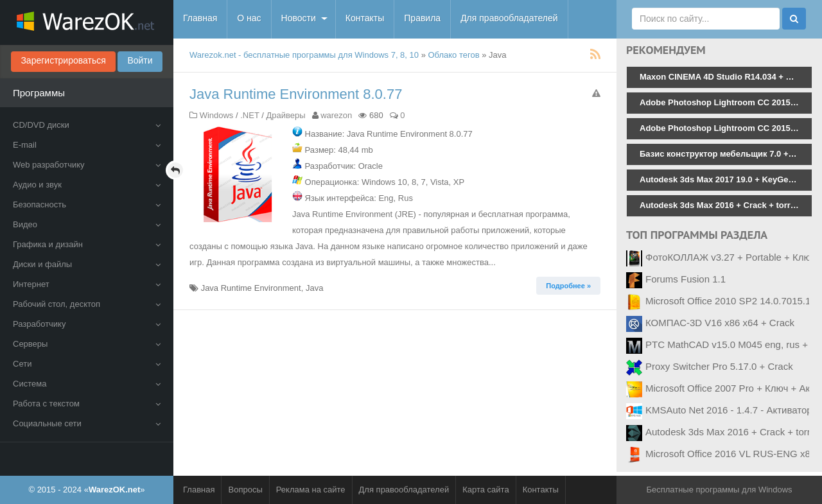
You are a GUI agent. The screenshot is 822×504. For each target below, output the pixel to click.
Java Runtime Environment (251, 288)
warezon (336, 115)
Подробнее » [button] (568, 286)
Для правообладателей (509, 18)
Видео (87, 224)
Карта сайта (485, 490)
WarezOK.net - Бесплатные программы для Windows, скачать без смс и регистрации (87, 22)
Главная (200, 18)
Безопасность (87, 204)
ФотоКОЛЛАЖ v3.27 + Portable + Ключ (730, 257)
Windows (217, 115)
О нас (249, 18)
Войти (140, 60)
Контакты (365, 18)
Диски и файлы (87, 264)
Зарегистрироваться (63, 60)
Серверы (87, 344)
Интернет (87, 284)
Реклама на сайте (311, 490)
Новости (299, 18)
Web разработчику (87, 165)
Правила (422, 18)
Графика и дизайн (87, 244)
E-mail (87, 145)
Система (87, 384)
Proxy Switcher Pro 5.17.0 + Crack (719, 366)
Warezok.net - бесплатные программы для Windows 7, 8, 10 (304, 55)
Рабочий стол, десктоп (87, 304)
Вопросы (245, 490)
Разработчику (87, 324)
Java (314, 288)
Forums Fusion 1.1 (686, 279)
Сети (87, 364)
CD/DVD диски (87, 125)
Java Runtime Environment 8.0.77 (296, 94)
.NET (249, 115)
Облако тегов (454, 55)
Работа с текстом (87, 404)
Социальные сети (87, 423)
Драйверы (285, 115)
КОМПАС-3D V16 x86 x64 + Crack (720, 323)
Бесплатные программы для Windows (719, 490)
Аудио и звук (87, 185)
